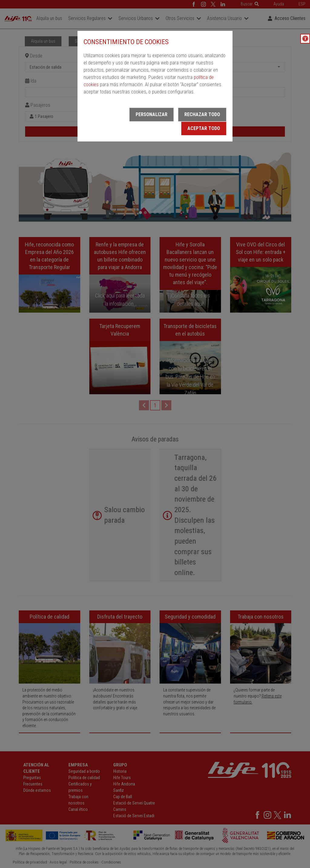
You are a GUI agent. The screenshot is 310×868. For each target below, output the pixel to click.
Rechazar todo (202, 114)
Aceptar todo (204, 128)
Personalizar (152, 114)
